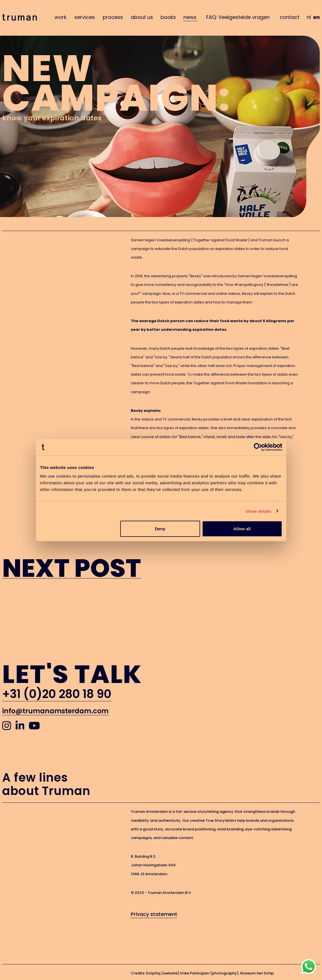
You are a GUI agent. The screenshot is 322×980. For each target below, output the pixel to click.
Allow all (242, 529)
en (316, 17)
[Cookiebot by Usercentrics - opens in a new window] (258, 447)
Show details (258, 511)
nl (309, 17)
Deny (160, 529)
